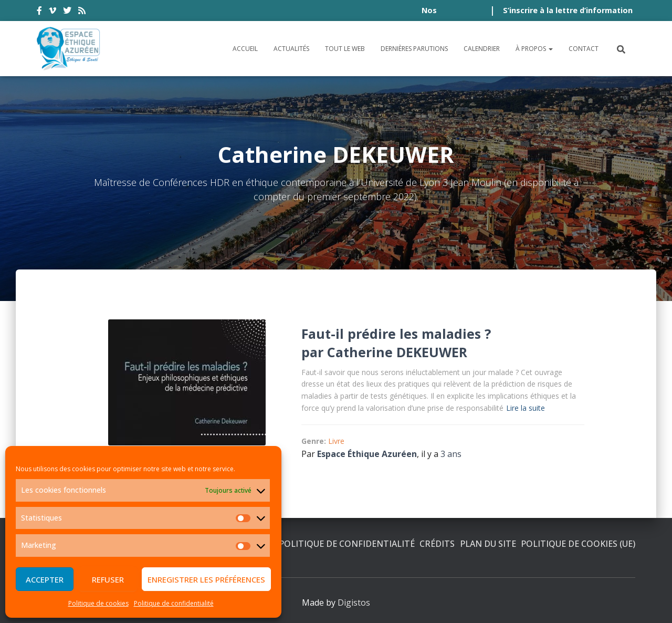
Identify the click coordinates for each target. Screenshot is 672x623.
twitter (67, 12)
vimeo (52, 12)
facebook (39, 12)
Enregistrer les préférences (206, 579)
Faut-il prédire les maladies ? (396, 334)
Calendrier (482, 49)
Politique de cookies (98, 603)
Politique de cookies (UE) (578, 544)
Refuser (108, 579)
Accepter (45, 579)
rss (82, 12)
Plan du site (488, 544)
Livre (336, 441)
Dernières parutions (414, 49)
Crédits (437, 544)
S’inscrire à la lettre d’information (568, 10)
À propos (534, 49)
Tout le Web (345, 49)
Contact (584, 49)
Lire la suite (526, 408)
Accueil (245, 49)
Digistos (354, 603)
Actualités (291, 49)
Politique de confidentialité (174, 603)
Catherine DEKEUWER (397, 352)
